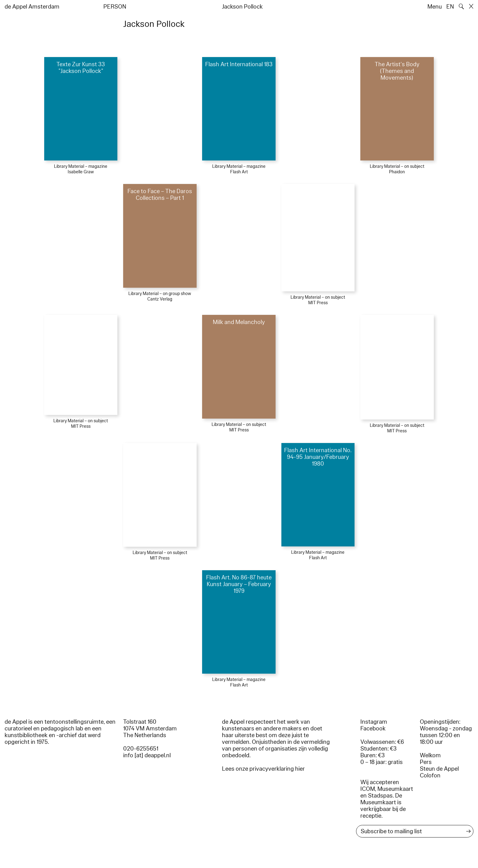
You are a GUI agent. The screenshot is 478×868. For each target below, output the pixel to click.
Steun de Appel (439, 769)
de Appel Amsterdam (32, 7)
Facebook (373, 729)
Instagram (374, 722)
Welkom (430, 755)
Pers (426, 762)
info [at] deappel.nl (147, 755)
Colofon (430, 776)
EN (450, 7)
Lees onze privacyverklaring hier (263, 769)
